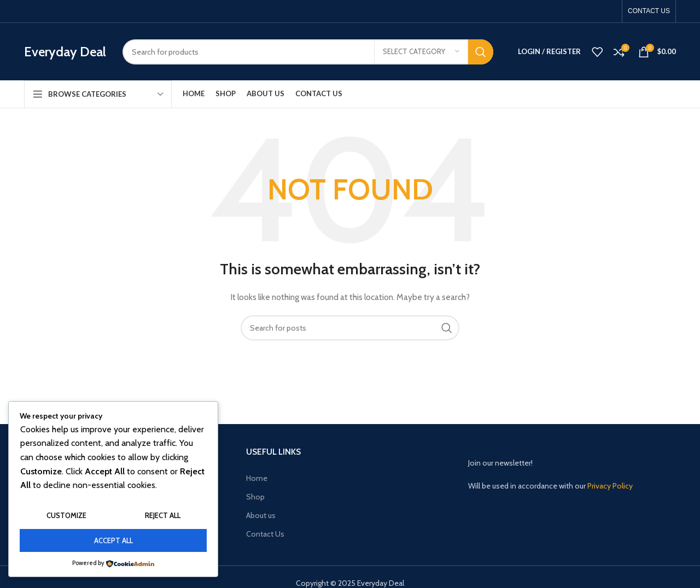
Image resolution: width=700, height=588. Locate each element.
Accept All (113, 540)
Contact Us (265, 534)
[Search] (308, 52)
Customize (66, 515)
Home (257, 478)
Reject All (163, 515)
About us (261, 515)
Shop (255, 497)
